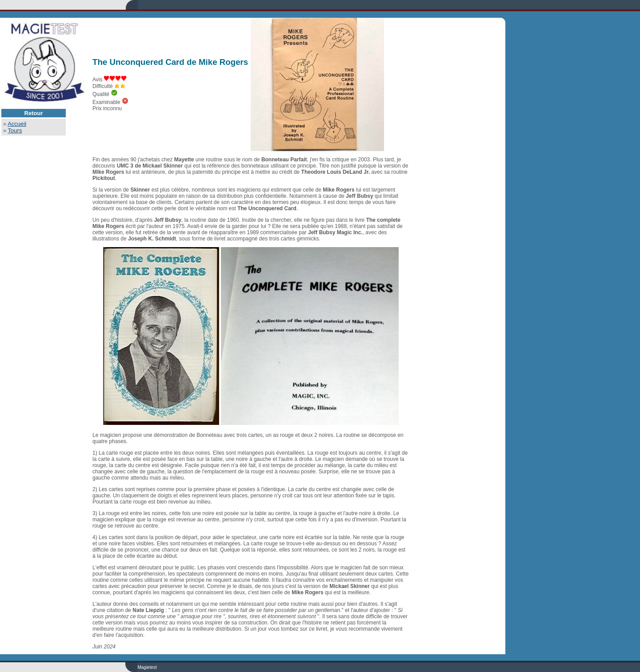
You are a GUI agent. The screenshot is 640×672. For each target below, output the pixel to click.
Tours (15, 130)
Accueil (17, 124)
